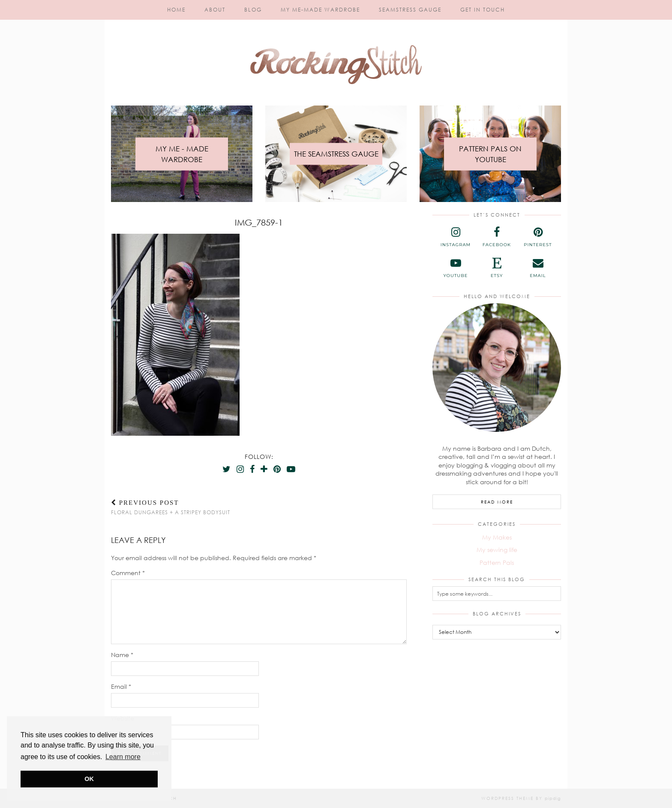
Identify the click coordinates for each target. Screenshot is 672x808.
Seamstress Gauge (410, 10)
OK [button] (89, 779)
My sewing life (497, 550)
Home (176, 10)
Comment (128, 573)
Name (122, 655)
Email (121, 686)
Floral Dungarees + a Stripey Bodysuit (171, 507)
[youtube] (456, 268)
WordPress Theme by (521, 798)
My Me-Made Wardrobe (320, 10)
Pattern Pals (497, 562)
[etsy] (497, 268)
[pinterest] (538, 237)
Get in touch (483, 10)
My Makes (497, 537)
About (215, 10)
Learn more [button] (123, 757)
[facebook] (497, 237)
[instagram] (456, 237)
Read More (497, 502)
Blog (253, 10)
